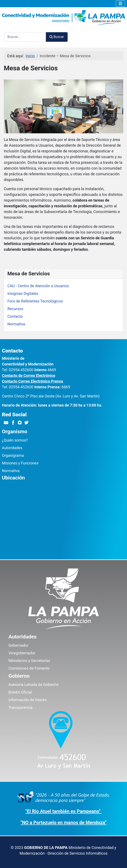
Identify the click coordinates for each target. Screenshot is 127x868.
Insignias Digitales (23, 293)
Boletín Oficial (20, 692)
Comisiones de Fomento (29, 668)
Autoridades (12, 448)
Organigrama (13, 455)
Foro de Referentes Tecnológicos (35, 301)
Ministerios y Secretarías (29, 661)
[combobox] (25, 37)
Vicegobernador (22, 653)
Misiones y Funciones (20, 463)
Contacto (15, 316)
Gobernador (18, 645)
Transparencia (20, 707)
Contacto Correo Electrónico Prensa (32, 381)
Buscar (57, 37)
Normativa (16, 324)
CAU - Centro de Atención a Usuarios (38, 286)
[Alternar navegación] (120, 4)
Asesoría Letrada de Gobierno (33, 685)
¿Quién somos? (15, 440)
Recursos (15, 309)
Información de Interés (28, 700)
